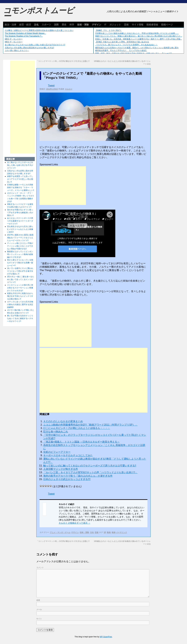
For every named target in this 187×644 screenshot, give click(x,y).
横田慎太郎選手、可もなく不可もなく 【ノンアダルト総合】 (121, 50)
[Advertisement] (63, 186)
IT (105, 25)
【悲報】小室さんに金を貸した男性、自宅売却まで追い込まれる (122, 42)
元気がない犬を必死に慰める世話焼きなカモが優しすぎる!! (29, 48)
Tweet (51, 86)
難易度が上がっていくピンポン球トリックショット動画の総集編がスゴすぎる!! (20, 254)
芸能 (97, 532)
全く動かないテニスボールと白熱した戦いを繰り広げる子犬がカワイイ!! (35, 45)
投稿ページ (167, 25)
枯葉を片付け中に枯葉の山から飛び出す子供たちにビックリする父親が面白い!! (20, 296)
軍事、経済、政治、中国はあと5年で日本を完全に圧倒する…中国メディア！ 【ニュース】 (134, 53)
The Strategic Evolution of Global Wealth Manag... (25, 33)
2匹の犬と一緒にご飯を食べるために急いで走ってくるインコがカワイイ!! (21, 279)
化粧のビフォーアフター (57, 452)
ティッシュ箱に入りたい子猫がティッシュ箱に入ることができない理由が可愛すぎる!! (20, 246)
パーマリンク (121, 532)
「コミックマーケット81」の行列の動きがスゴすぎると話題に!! (63, 61)
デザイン (97, 25)
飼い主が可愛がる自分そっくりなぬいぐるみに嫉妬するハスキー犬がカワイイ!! (20, 318)
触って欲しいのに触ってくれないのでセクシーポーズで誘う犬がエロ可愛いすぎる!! (90, 466)
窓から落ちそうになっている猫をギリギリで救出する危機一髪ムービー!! (20, 263)
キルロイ (69, 89)
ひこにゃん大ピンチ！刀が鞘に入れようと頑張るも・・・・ (77, 428)
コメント (40, 568)
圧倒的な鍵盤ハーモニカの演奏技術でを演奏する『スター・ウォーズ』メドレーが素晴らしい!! (21, 187)
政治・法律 (10, 25)
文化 (36, 25)
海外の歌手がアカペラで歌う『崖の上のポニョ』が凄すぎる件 (78, 476)
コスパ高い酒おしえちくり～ (17, 50)
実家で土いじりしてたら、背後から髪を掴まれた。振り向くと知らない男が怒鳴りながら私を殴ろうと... (139, 36)
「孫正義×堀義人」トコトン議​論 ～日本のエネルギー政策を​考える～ (81, 442)
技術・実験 (83, 25)
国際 (56, 25)
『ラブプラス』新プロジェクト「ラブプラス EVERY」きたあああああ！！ (126, 45)
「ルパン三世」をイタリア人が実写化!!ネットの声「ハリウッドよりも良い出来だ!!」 (90, 472)
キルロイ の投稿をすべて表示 (74, 523)
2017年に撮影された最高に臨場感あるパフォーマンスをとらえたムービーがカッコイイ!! (20, 238)
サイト (39, 619)
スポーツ (46, 25)
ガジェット (115, 25)
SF (105, 532)
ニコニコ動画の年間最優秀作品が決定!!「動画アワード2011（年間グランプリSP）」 (90, 425)
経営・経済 (25, 25)
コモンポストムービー (38, 13)
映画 (114, 532)
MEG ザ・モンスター (14, 39)
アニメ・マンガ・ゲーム (60, 532)
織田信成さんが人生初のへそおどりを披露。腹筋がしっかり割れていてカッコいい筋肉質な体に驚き (137, 48)
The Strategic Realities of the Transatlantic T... (24, 36)
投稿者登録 (152, 25)
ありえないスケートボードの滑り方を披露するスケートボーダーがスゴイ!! (20, 221)
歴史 (64, 25)
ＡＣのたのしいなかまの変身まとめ (63, 421)
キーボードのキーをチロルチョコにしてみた (68, 455)
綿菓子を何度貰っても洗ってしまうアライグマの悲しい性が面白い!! (20, 179)
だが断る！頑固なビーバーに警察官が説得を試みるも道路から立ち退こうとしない (39, 30)
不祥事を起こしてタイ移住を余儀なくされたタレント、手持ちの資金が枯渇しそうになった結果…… (137, 33)
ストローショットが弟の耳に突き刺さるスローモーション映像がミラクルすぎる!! (20, 288)
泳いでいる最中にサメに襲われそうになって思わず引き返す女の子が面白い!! (20, 271)
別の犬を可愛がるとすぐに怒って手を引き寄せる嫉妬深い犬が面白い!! (20, 213)
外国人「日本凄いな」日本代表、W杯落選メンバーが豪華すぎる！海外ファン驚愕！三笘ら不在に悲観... (139, 39)
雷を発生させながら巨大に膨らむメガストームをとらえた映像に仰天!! (20, 229)
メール (39, 609)
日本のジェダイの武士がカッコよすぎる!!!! (67, 479)
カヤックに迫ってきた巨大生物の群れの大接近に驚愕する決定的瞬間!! (20, 305)
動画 (109, 532)
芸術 (126, 25)
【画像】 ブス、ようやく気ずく (108, 30)
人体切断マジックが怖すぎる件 (61, 469)
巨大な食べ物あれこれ (56, 432)
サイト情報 (138, 25)
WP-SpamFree (106, 637)
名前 (38, 600)
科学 (72, 25)
